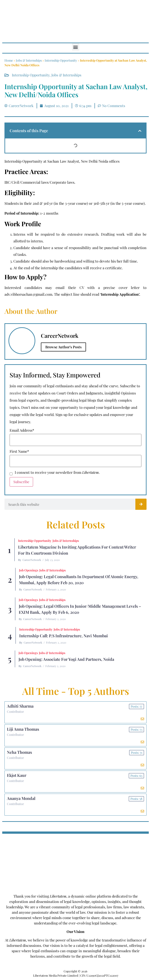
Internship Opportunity (61, 60)
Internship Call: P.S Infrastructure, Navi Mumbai (64, 636)
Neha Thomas (19, 752)
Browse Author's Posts (63, 347)
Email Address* (22, 430)
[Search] (141, 504)
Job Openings (29, 570)
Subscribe (21, 482)
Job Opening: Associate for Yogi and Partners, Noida (66, 659)
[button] (76, 47)
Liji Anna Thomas (23, 729)
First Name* (19, 451)
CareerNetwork (32, 560)
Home (9, 60)
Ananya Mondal (21, 798)
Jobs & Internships (29, 60)
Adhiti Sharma (20, 706)
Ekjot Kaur (17, 775)
